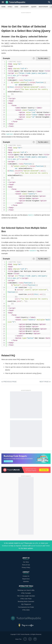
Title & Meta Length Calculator (26, 596)
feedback (5, 546)
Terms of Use (26, 565)
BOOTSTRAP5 (43, 7)
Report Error (26, 579)
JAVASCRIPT (25, 7)
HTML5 (10, 7)
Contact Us (26, 576)
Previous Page (10, 382)
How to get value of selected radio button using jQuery (25, 364)
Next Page (44, 382)
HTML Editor (26, 610)
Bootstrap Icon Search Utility (26, 590)
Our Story (26, 562)
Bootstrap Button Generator (26, 601)
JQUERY (34, 7)
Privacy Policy (26, 567)
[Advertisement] (26, 18)
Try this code (43, 58)
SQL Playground (26, 604)
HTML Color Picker (26, 599)
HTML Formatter (26, 593)
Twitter (48, 546)
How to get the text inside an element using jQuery (23, 373)
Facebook (39, 546)
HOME (3, 7)
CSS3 (16, 7)
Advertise (26, 582)
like (37, 543)
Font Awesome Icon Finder (26, 607)
